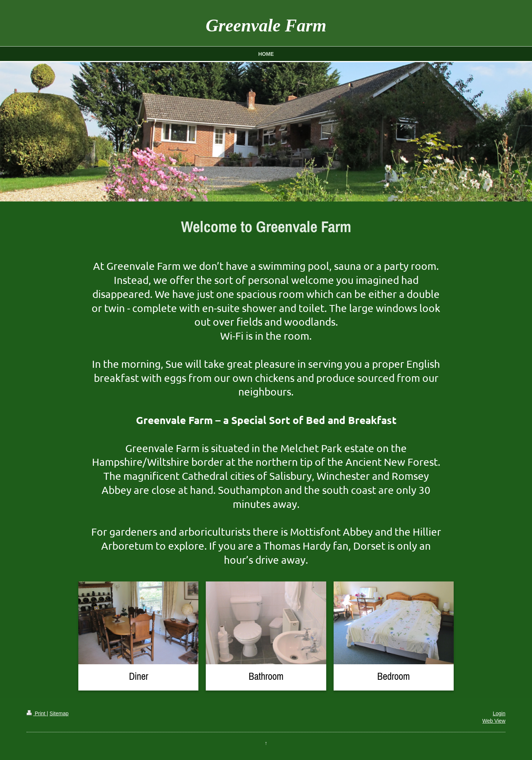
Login (499, 713)
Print (37, 713)
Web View (494, 721)
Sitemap (59, 713)
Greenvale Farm (266, 25)
